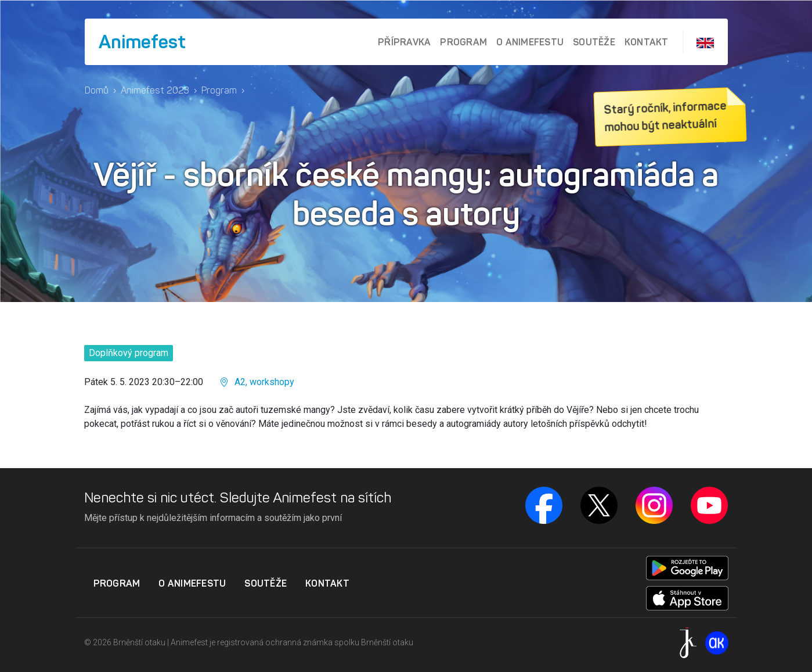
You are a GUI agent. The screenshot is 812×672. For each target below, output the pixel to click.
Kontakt (647, 42)
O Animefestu (530, 42)
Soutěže (594, 42)
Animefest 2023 (155, 90)
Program (463, 42)
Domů (97, 90)
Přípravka (404, 42)
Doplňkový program (129, 353)
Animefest (142, 42)
